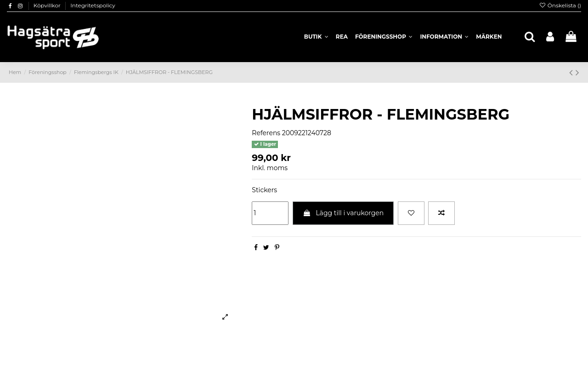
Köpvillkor (48, 5)
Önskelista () (560, 5)
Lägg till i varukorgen (343, 213)
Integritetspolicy (93, 5)
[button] (444, 37)
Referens (266, 133)
